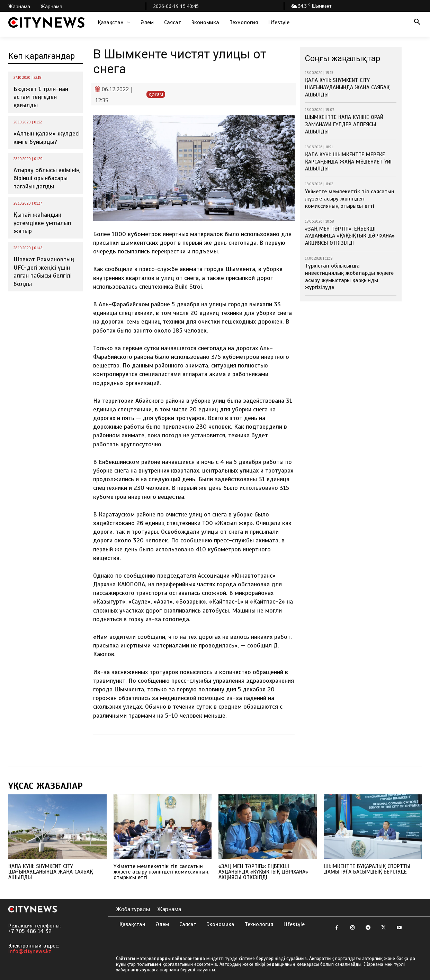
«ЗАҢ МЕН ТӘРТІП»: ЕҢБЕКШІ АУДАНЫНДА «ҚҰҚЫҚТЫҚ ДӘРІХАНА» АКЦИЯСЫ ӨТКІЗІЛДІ (350, 236)
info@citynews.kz (30, 951)
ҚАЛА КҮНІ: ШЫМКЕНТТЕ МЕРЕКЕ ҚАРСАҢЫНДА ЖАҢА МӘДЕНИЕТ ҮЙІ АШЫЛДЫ (348, 162)
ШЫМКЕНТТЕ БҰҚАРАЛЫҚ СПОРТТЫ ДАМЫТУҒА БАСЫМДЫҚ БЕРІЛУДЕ (367, 869)
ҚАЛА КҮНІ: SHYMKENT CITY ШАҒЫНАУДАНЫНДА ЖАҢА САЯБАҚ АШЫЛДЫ (347, 87)
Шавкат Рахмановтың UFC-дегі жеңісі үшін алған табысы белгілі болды (44, 271)
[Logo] (46, 22)
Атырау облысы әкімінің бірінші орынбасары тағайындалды (47, 178)
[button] (417, 22)
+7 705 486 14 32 (30, 931)
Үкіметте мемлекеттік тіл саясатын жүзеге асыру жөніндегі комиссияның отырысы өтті (350, 199)
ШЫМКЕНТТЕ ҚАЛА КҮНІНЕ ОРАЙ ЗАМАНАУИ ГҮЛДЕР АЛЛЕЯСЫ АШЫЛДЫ (344, 124)
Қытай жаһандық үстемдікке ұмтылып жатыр (42, 223)
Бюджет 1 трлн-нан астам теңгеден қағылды (41, 97)
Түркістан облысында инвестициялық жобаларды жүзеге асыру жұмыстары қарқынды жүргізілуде (349, 277)
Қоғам (156, 94)
